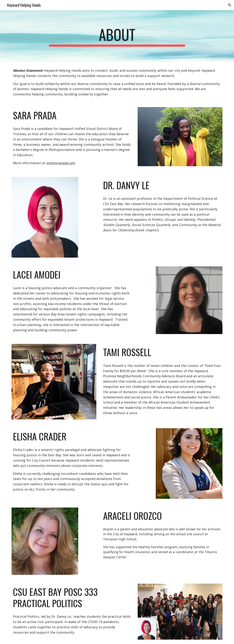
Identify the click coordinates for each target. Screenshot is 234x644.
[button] (230, 5)
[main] (117, 36)
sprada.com (67, 163)
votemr (52, 163)
